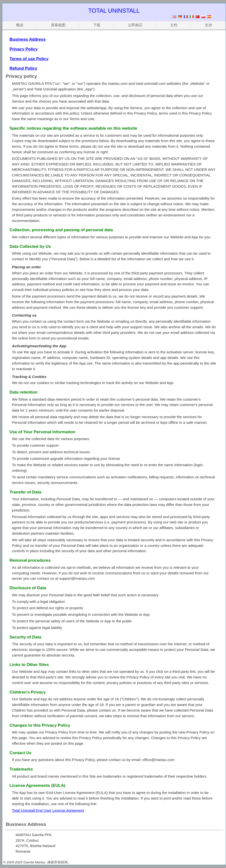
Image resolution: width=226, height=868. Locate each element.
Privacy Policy (24, 49)
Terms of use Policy (29, 59)
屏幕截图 (58, 25)
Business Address (28, 39)
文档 (174, 25)
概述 (20, 25)
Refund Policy (23, 68)
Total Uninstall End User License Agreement (48, 810)
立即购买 (135, 25)
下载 (97, 25)
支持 (208, 25)
